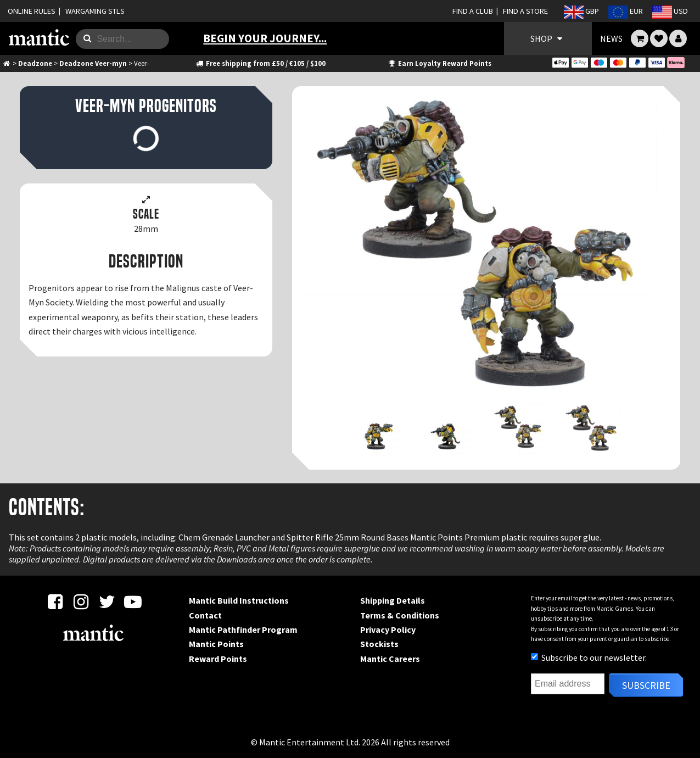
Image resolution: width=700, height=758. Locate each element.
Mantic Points (216, 644)
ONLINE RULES (32, 11)
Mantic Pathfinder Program (243, 629)
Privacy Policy (388, 629)
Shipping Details (393, 600)
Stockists (379, 644)
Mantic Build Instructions (239, 600)
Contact (205, 615)
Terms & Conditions (400, 615)
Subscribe (646, 685)
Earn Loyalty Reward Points (439, 63)
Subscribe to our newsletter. (589, 657)
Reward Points (218, 659)
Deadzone (35, 63)
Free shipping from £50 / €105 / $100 (261, 63)
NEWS (611, 38)
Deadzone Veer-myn (93, 63)
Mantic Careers (390, 659)
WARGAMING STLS (95, 11)
